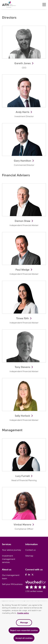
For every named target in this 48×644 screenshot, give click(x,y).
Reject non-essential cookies (24, 630)
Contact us (30, 550)
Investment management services (9, 559)
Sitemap (29, 556)
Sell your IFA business (12, 584)
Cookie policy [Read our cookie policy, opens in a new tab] (23, 613)
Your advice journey (12, 550)
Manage (24, 623)
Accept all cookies (24, 638)
